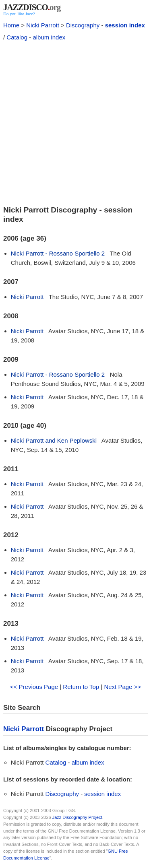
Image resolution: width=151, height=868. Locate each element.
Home (11, 25)
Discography (83, 25)
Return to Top (81, 687)
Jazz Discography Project (77, 817)
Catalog (17, 37)
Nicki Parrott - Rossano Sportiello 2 (58, 253)
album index (49, 37)
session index (125, 25)
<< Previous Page (34, 687)
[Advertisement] (75, 122)
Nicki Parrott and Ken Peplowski (54, 440)
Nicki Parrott (43, 25)
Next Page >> (122, 687)
